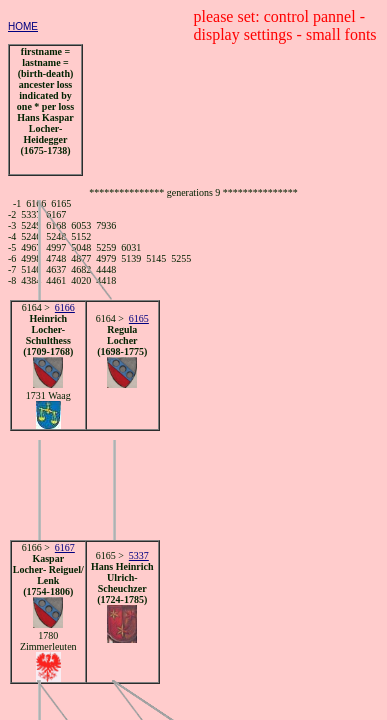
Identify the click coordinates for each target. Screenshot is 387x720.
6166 (65, 307)
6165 (139, 318)
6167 (65, 547)
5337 (139, 555)
